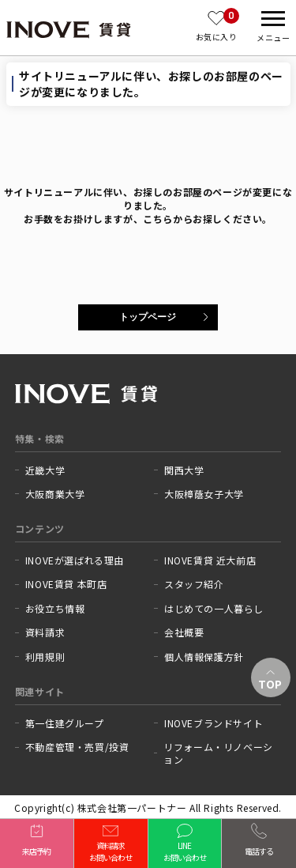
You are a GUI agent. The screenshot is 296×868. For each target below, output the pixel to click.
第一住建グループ (65, 723)
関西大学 (184, 470)
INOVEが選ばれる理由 (75, 560)
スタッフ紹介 (194, 584)
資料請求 (45, 632)
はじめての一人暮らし (214, 609)
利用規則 (45, 657)
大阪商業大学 (55, 494)
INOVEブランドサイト (214, 723)
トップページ (148, 317)
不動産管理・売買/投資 (77, 747)
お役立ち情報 (55, 609)
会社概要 (184, 632)
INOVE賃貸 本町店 (66, 584)
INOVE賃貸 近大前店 (210, 560)
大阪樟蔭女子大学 (204, 494)
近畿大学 (45, 470)
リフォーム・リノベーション (218, 753)
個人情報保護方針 (204, 657)
